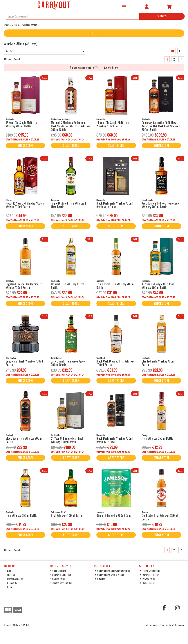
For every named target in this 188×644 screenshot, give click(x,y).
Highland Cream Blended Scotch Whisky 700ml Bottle (24, 286)
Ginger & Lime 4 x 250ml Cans (114, 515)
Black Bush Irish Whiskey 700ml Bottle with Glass (115, 205)
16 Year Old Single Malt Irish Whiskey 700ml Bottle (22, 124)
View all (17, 59)
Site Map (100, 579)
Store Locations (58, 571)
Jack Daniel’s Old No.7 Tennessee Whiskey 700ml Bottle (160, 205)
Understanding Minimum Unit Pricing (112, 571)
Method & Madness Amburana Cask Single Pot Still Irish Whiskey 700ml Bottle (71, 126)
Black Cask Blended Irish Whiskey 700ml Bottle (115, 363)
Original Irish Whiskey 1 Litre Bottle (68, 286)
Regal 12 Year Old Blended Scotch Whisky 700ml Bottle (25, 205)
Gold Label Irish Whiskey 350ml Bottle (160, 517)
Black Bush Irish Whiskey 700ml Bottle (24, 440)
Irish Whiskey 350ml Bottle (157, 438)
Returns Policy (57, 579)
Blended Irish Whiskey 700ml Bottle (158, 363)
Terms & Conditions (150, 571)
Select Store (111, 68)
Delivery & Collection (60, 575)
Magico (156, 625)
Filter (94, 33)
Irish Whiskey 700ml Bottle (67, 515)
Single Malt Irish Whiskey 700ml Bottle (24, 363)
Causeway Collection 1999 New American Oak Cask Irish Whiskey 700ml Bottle (161, 126)
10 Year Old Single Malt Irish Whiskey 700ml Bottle (158, 286)
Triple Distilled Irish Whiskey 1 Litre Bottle (68, 205)
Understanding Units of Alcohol (110, 575)
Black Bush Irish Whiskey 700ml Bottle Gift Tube (115, 440)
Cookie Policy (147, 583)
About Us (10, 575)
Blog (8, 571)
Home (8, 587)
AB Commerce (178, 625)
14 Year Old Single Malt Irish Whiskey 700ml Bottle (113, 124)
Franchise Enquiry (14, 579)
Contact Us (11, 583)
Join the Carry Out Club (61, 583)
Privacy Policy (147, 579)
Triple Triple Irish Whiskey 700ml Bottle (115, 286)
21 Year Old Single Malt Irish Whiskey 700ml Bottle (67, 440)
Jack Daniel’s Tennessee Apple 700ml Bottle (68, 363)
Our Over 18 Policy (149, 575)
